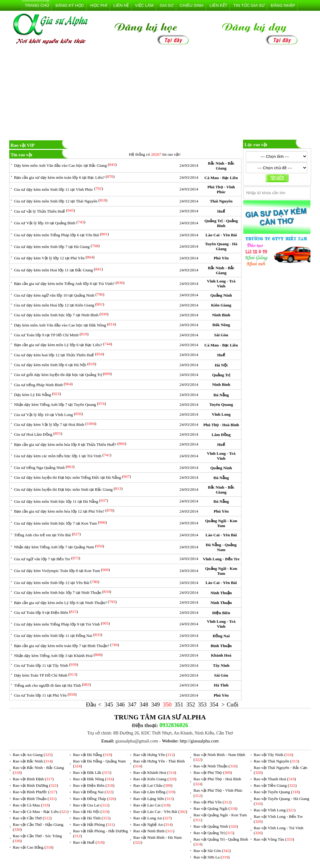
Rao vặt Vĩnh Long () (275, 810)
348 (144, 704)
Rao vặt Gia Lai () (91, 805)
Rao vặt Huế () (89, 842)
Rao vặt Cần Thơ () (32, 818)
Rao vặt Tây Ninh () (273, 755)
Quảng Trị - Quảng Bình (221, 223)
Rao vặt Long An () (153, 818)
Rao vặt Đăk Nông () (93, 779)
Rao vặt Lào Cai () (152, 805)
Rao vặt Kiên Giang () (155, 779)
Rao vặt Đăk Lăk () (92, 772)
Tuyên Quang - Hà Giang (221, 246)
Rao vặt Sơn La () (211, 857)
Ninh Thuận (221, 593)
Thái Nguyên (221, 201)
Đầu (91, 704)
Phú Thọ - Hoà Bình (221, 425)
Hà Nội (221, 365)
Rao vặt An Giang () (33, 755)
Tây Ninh (221, 665)
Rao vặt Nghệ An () (153, 824)
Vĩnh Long (221, 414)
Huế (221, 211)
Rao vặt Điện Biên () (94, 785)
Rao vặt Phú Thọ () (213, 772)
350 (167, 704)
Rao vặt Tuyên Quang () (277, 792)
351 (179, 704)
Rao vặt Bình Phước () (35, 792)
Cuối (233, 704)
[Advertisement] (160, 94)
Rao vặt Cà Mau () (31, 805)
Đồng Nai (221, 636)
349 (156, 704)
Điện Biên (221, 613)
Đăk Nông (221, 325)
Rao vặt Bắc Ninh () (33, 761)
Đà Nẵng (221, 395)
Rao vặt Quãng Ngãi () (215, 808)
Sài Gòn (221, 335)
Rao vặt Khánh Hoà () (155, 772)
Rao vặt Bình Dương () (36, 785)
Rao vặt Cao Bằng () (33, 847)
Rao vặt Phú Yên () (213, 802)
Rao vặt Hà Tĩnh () (92, 818)
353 (202, 704)
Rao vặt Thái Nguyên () (276, 761)
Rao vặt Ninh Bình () (154, 831)
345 (109, 704)
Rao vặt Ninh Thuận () (215, 766)
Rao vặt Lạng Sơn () (154, 799)
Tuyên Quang (221, 404)
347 (132, 704)
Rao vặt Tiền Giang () (275, 785)
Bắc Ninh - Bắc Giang (221, 166)
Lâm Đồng (221, 435)
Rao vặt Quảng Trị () (214, 833)
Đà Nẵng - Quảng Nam (221, 547)
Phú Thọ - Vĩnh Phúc (221, 189)
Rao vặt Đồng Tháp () (94, 799)
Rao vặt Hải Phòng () (94, 824)
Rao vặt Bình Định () (33, 779)
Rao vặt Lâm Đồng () (154, 792)
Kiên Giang (221, 305)
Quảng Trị (221, 375)
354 (214, 704)
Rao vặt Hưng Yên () (154, 755)
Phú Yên (221, 258)
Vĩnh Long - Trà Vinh (221, 284)
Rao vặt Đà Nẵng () (93, 755)
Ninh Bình (221, 315)
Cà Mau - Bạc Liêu (221, 178)
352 (191, 704)
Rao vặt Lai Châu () (153, 785)
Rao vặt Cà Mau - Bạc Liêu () (41, 812)
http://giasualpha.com (199, 741)
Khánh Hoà (221, 655)
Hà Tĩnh (221, 685)
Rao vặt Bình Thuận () (35, 799)
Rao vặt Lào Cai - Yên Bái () (160, 812)
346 (120, 704)
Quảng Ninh (221, 295)
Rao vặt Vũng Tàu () (274, 839)
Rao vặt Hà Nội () (91, 812)
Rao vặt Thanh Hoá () (275, 779)
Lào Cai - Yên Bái (221, 235)
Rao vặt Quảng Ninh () (216, 826)
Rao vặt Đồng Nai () (93, 792)
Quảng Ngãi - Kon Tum (221, 523)
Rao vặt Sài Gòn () (212, 851)
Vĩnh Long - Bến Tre (221, 559)
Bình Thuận (221, 646)
